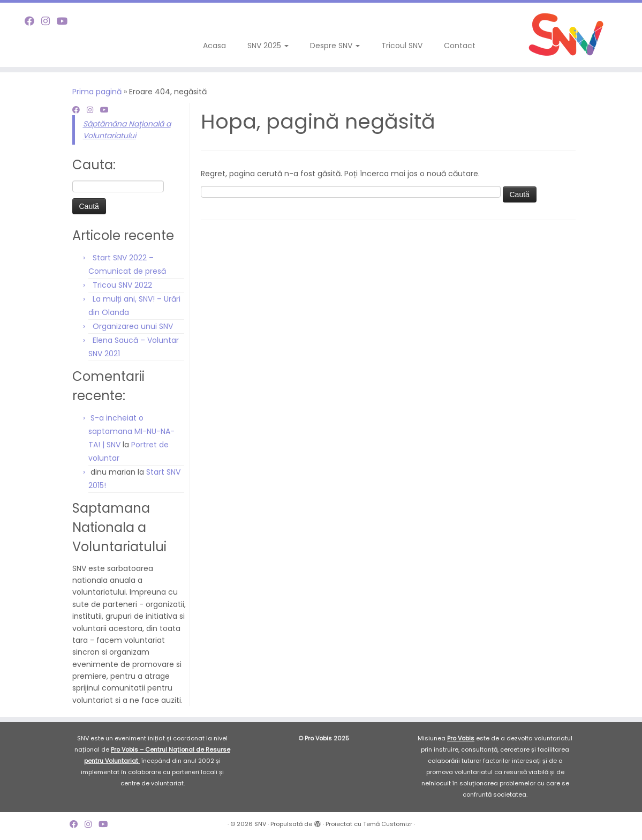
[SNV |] (567, 35)
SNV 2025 (268, 46)
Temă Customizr (388, 824)
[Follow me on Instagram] (49, 21)
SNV (260, 824)
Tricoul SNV (402, 46)
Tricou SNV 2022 (122, 285)
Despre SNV (335, 46)
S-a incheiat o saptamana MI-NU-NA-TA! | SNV (131, 431)
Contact (460, 46)
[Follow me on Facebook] (33, 21)
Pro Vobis (461, 738)
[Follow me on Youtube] (66, 21)
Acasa (214, 46)
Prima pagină (97, 92)
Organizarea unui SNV (133, 326)
